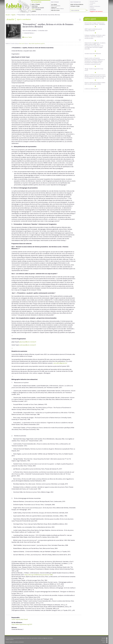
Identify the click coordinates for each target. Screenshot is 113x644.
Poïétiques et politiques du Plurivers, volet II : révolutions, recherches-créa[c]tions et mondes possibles (95, 37)
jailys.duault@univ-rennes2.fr (28, 342)
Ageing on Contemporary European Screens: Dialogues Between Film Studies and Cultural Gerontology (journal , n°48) (95, 76)
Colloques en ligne (75, 6)
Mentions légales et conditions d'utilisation (15, 642)
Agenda (34, 11)
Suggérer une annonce (96, 11)
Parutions (35, 6)
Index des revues (55, 10)
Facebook (104, 640)
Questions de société (38, 8)
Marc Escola (22, 44)
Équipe (91, 6)
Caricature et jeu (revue (93, 54)
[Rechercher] (87, 10)
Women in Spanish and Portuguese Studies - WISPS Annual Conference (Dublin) (95, 83)
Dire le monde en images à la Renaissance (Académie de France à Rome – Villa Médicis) (95, 24)
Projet (91, 5)
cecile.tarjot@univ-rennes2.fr (28, 345)
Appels (34, 10)
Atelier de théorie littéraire (77, 4)
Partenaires (97, 6)
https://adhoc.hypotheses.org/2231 (37, 44)
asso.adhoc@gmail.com (60, 363)
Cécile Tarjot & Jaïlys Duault (20, 619)
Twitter (105, 642)
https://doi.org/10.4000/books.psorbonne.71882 (39, 575)
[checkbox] (80, 19)
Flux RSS (105, 638)
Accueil (8, 15)
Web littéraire (36, 4)
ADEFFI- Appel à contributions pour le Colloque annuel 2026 (93, 30)
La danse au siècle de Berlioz (91, 89)
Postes (39, 10)
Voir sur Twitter (27, 37)
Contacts (92, 8)
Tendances (93, 3)
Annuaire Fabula (94, 1)
